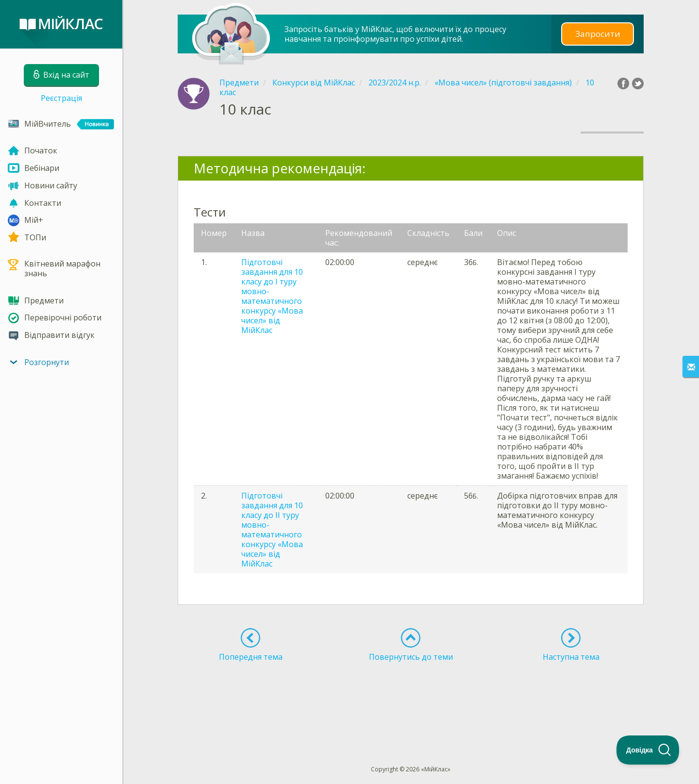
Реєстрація (61, 98)
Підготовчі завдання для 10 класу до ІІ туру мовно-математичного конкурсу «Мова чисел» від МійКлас (272, 530)
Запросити (598, 34)
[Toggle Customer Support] (648, 750)
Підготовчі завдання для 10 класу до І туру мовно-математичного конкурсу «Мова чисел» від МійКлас (272, 296)
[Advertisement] (411, 696)
